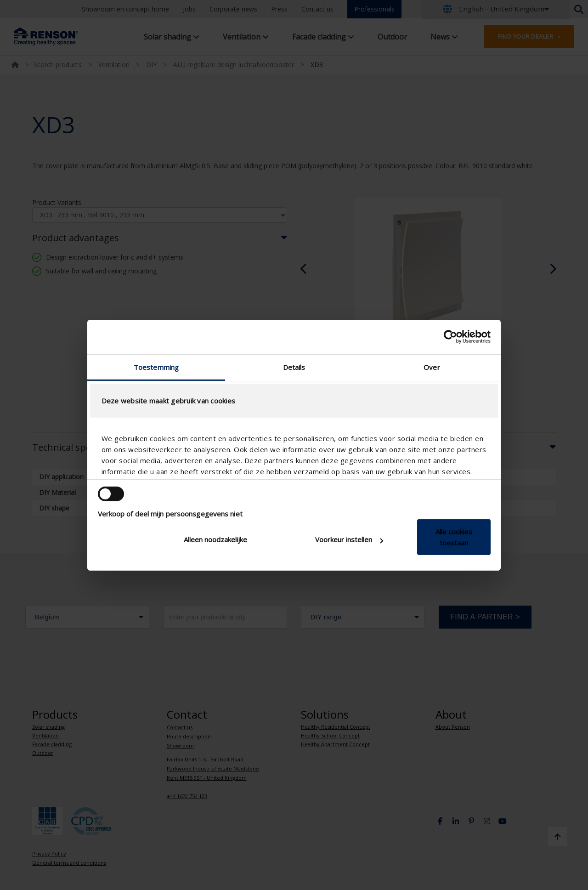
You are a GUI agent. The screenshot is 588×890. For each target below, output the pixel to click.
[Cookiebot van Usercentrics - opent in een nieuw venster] (450, 337)
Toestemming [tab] (156, 367)
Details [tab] (294, 367)
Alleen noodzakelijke (215, 539)
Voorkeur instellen (349, 539)
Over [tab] (432, 367)
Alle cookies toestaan (454, 537)
